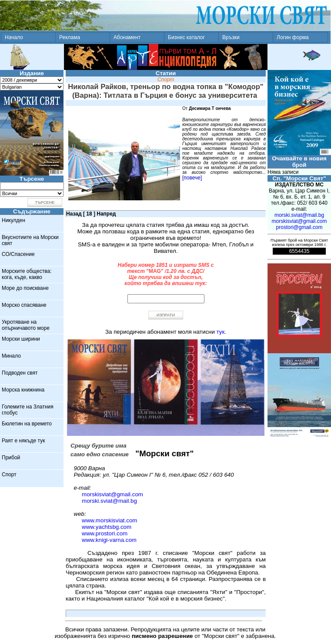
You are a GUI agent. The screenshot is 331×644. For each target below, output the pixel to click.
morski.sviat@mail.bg (109, 501)
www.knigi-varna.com (109, 540)
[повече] (192, 178)
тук (221, 332)
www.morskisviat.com (109, 520)
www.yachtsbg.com (107, 527)
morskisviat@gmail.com (112, 494)
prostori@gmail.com (299, 227)
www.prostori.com (105, 533)
